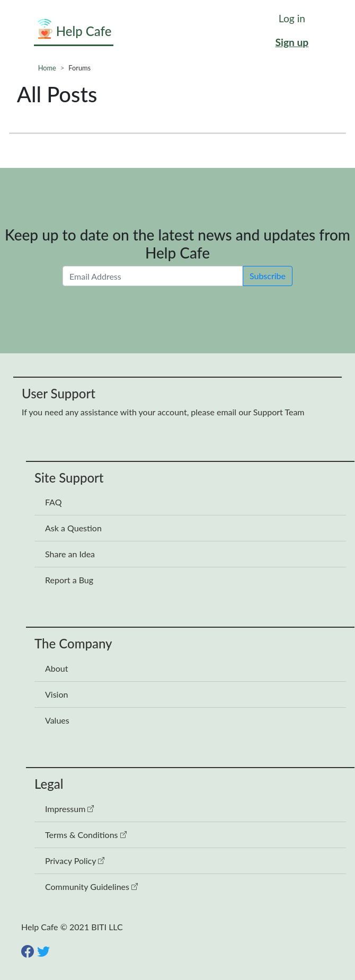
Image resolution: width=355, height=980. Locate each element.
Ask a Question (73, 528)
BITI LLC (107, 927)
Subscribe (268, 276)
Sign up (292, 42)
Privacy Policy (75, 861)
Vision (56, 694)
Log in (292, 18)
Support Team (279, 412)
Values (57, 720)
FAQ (53, 502)
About (57, 668)
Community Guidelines (91, 887)
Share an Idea (70, 554)
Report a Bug (69, 580)
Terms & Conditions (86, 835)
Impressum (69, 809)
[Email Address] (153, 276)
